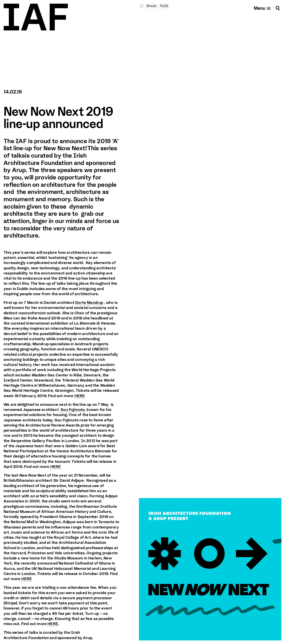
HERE (80, 396)
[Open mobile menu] (262, 8)
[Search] (278, 8)
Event (152, 6)
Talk (164, 6)
